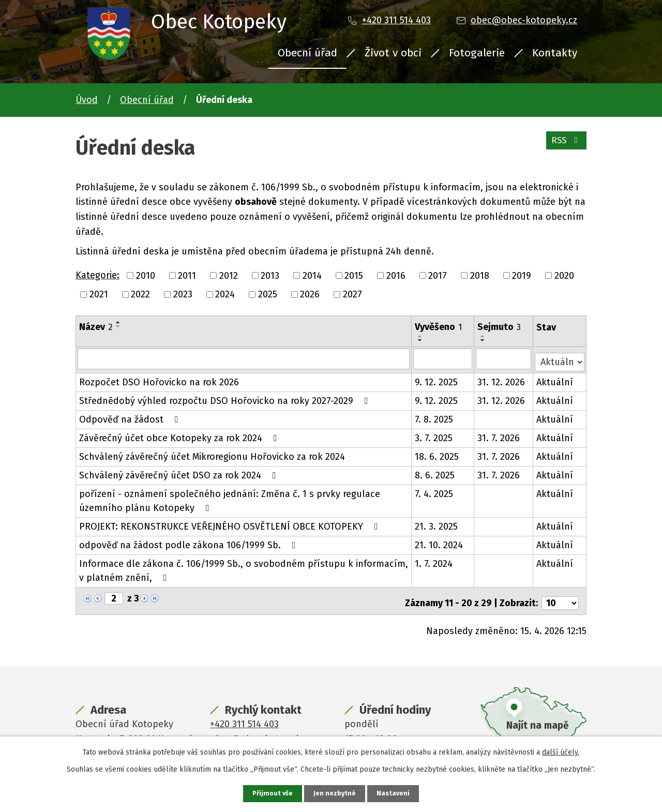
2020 (564, 275)
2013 (270, 275)
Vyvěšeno (439, 327)
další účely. (561, 751)
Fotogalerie (477, 53)
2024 (225, 294)
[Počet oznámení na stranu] (560, 596)
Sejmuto (500, 327)
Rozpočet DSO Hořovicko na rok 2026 (159, 379)
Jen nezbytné (335, 793)
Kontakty (555, 53)
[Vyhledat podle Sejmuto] (504, 358)
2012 (229, 275)
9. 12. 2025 (437, 379)
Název (96, 327)
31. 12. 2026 (502, 379)
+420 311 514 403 (396, 20)
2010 (146, 275)
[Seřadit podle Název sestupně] (118, 326)
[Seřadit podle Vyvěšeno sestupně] (421, 340)
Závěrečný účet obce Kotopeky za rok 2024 (180, 435)
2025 (268, 294)
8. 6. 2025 (435, 472)
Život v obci (393, 53)
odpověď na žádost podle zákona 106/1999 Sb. (190, 542)
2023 (183, 294)
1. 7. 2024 (434, 561)
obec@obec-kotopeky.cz (524, 20)
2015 (354, 275)
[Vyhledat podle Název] (244, 358)
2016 (396, 275)
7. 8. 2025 (434, 416)
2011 (187, 275)
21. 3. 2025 (437, 523)
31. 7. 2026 (499, 435)
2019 (522, 275)
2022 (140, 294)
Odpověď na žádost (131, 416)
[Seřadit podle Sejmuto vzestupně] (484, 336)
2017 (438, 275)
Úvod (87, 100)
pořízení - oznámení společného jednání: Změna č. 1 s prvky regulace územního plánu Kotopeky (230, 498)
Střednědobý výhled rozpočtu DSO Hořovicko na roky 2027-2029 (226, 398)
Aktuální (555, 379)
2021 (99, 294)
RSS (565, 145)
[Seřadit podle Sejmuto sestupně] (484, 340)
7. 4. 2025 (434, 491)
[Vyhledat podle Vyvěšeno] (443, 358)
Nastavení (395, 793)
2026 (310, 294)
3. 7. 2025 (434, 435)
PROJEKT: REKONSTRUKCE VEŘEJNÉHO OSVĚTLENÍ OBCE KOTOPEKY (231, 523)
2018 (480, 275)
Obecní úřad (307, 53)
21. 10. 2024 (439, 542)
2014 (312, 275)
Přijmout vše (271, 793)
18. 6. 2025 (437, 454)
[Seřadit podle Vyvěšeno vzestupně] (421, 336)
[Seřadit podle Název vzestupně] (118, 322)
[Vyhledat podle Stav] (560, 358)
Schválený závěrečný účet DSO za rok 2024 (180, 472)
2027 (352, 294)
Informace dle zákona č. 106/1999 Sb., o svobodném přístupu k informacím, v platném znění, (244, 568)
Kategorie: (97, 275)
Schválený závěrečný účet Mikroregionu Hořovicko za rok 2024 (212, 454)
